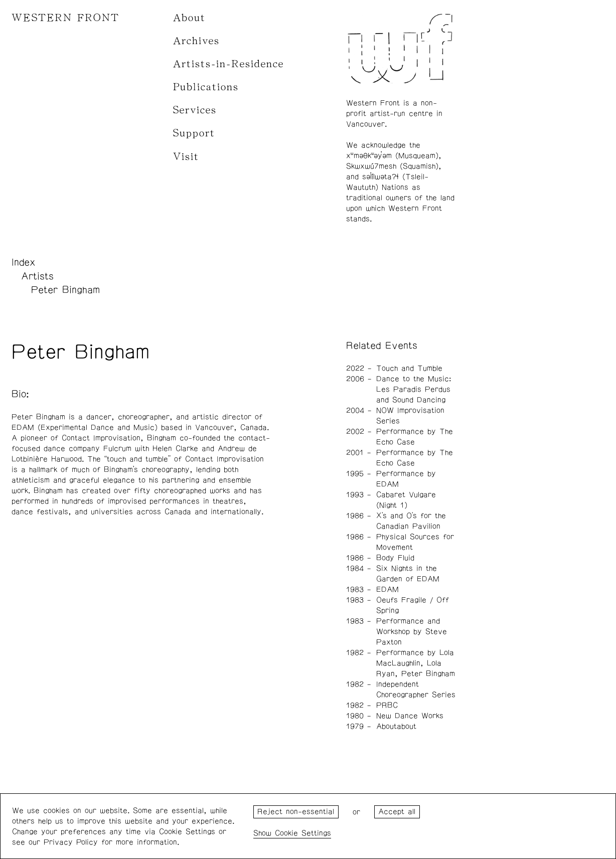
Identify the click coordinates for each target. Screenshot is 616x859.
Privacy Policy (71, 842)
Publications (206, 87)
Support (194, 133)
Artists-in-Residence (228, 64)
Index (24, 262)
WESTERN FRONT (65, 18)
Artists (37, 276)
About (189, 18)
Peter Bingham (65, 290)
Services (195, 110)
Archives (196, 41)
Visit (186, 157)
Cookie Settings (303, 833)
